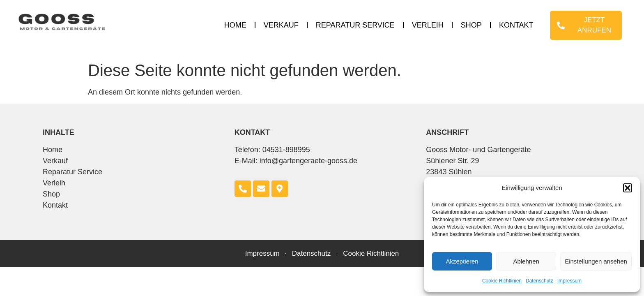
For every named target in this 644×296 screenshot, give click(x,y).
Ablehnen (526, 261)
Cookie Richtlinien (502, 281)
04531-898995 (286, 150)
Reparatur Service (355, 25)
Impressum (569, 281)
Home (235, 25)
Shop (471, 25)
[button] (628, 188)
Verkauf (281, 25)
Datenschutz (539, 281)
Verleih (428, 25)
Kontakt (516, 25)
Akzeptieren (462, 261)
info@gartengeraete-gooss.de (308, 161)
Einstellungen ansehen (596, 261)
